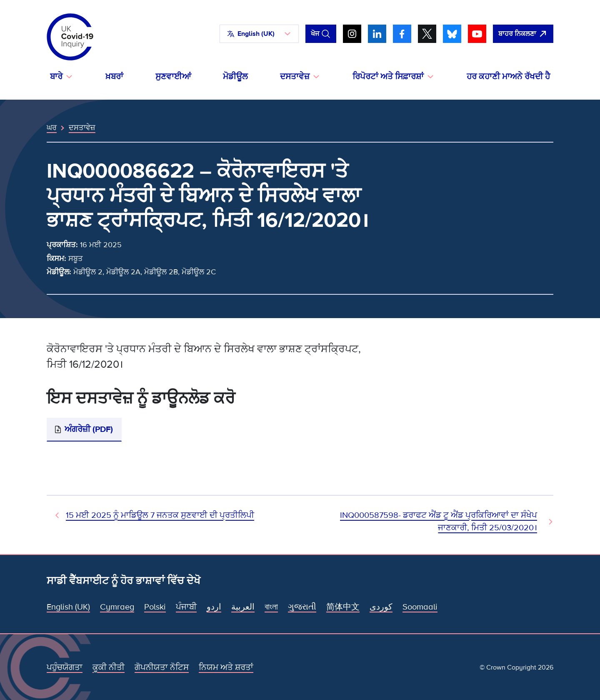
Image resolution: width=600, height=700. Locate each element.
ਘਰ (52, 128)
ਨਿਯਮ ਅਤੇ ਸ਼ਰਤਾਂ (226, 667)
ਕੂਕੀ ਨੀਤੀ (109, 667)
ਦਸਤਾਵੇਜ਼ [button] (295, 77)
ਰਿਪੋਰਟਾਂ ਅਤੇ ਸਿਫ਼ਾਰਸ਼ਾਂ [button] (388, 77)
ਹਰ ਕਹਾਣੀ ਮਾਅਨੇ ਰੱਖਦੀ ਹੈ (508, 77)
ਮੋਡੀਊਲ (235, 77)
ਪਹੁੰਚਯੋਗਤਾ (65, 667)
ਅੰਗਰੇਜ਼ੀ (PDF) (89, 429)
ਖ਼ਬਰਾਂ (114, 77)
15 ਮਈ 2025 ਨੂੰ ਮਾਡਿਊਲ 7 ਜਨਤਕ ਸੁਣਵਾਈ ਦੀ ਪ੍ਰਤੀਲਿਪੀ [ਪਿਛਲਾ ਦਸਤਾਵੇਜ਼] (160, 515)
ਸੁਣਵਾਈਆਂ (173, 77)
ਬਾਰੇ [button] (56, 77)
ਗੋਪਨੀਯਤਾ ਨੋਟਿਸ (162, 667)
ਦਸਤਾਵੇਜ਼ (82, 128)
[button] (259, 34)
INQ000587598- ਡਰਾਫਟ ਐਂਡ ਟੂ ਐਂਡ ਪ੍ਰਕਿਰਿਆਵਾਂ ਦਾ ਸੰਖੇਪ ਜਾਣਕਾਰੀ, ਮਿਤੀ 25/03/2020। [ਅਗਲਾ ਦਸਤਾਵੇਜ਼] (439, 522)
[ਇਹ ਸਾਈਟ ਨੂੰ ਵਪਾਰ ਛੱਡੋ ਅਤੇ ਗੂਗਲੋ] (523, 34)
